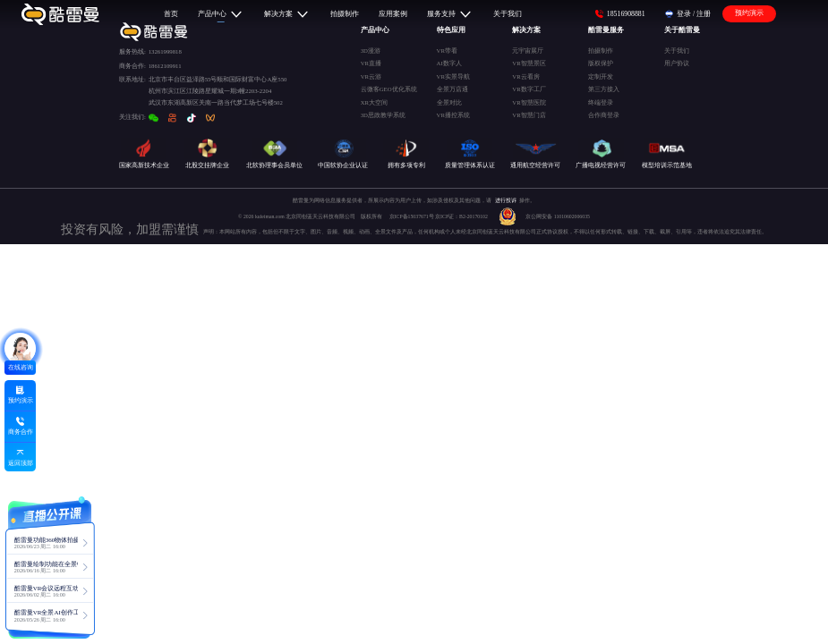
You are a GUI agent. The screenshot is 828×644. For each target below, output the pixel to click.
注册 (704, 14)
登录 (684, 14)
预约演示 (749, 13)
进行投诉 (506, 200)
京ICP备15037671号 (412, 216)
